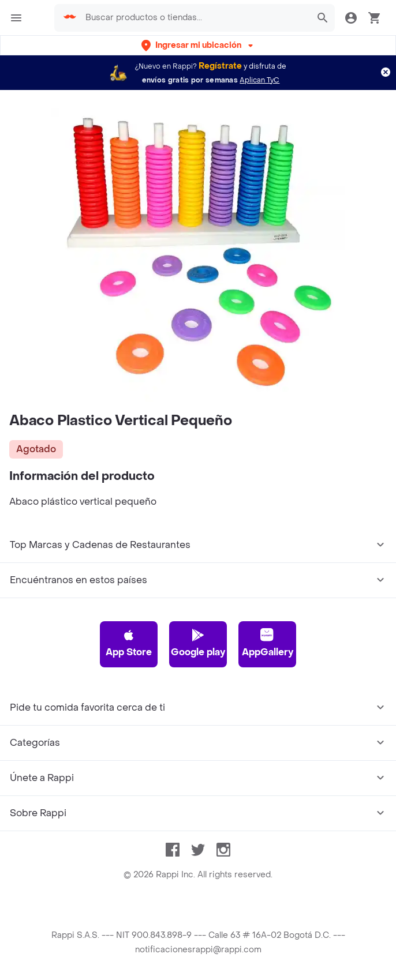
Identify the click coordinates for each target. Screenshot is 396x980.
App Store (129, 643)
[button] (198, 45)
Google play (198, 643)
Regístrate (220, 66)
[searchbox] (195, 18)
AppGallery (268, 643)
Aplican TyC (259, 80)
